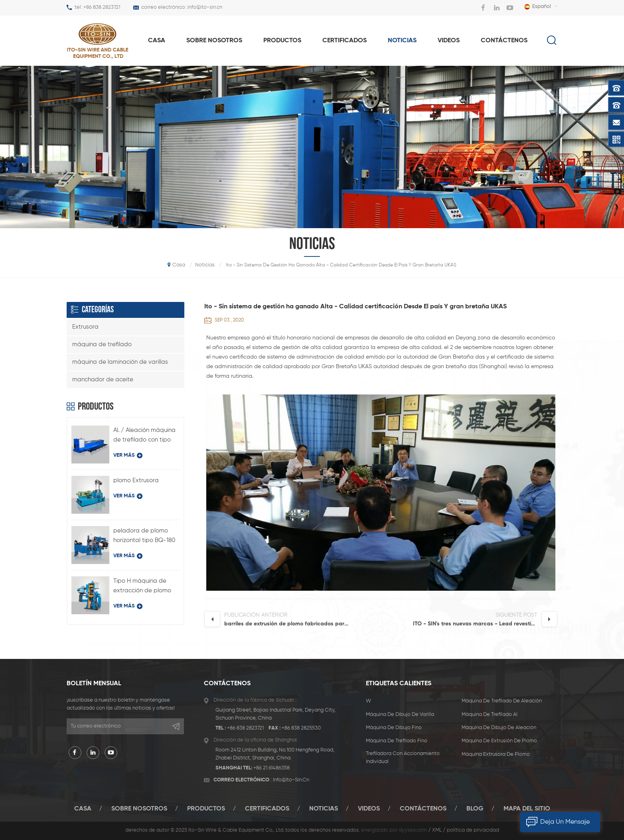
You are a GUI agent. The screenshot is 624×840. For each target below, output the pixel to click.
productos (282, 41)
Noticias (402, 41)
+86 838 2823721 (102, 7)
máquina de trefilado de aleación (502, 701)
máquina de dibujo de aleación (499, 728)
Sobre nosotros (214, 41)
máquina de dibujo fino (394, 728)
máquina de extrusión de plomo (499, 741)
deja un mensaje (555, 822)
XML (437, 830)
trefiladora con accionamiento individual (403, 758)
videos (449, 41)
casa (157, 41)
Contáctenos (504, 41)
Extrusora (85, 327)
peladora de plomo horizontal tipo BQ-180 (144, 535)
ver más (128, 455)
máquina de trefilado (102, 344)
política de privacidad (473, 830)
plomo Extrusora (136, 480)
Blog (475, 809)
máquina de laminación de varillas (120, 362)
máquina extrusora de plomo (496, 754)
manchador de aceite (103, 380)
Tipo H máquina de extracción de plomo (142, 586)
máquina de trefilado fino (397, 741)
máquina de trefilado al (490, 715)
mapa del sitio (527, 809)
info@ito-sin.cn (205, 7)
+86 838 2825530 (301, 728)
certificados (345, 41)
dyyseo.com (413, 830)
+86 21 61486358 (272, 768)
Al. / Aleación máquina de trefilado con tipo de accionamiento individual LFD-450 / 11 (144, 436)
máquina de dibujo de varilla (400, 715)
